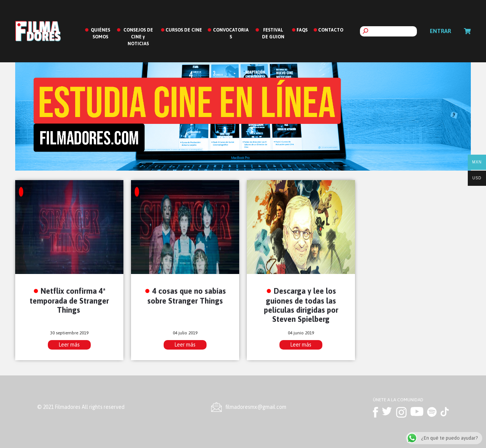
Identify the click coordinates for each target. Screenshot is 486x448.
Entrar (440, 31)
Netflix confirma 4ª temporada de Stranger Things (69, 300)
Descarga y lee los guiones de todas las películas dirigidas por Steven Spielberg (301, 305)
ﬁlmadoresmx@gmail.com (256, 407)
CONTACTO (331, 30)
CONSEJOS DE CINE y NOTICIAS (138, 37)
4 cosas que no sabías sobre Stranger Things (187, 296)
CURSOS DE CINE (184, 30)
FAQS (302, 30)
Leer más (69, 345)
